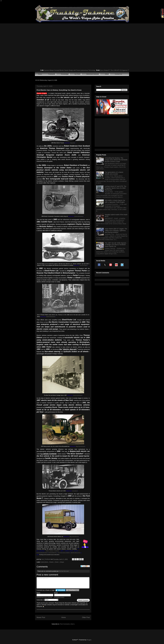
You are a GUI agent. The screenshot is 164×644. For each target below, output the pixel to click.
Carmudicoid (75, 491)
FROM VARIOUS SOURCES (52, 551)
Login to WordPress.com (73, 590)
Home (64, 617)
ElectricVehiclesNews (79, 216)
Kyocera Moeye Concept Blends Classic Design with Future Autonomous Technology (72, 70)
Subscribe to (47, 600)
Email (56, 593)
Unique (62, 562)
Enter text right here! (63, 583)
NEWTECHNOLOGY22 (76, 553)
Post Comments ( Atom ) (67, 624)
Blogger (89, 640)
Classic (52, 562)
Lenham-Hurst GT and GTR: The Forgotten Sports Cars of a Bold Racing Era (116, 162)
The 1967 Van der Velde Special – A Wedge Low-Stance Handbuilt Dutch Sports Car (116, 219)
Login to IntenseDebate (61, 590)
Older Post (86, 617)
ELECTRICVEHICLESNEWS (64, 553)
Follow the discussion (88, 566)
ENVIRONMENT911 (53, 553)
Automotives (45, 562)
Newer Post (41, 617)
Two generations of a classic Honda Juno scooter (114, 147)
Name (38, 593)
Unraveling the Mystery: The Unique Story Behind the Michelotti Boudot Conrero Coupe (116, 134)
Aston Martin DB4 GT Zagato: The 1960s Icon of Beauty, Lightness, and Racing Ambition (116, 204)
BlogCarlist (73, 143)
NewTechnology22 (84, 265)
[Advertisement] (82, 39)
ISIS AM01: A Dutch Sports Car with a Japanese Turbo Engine (115, 175)
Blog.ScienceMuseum (80, 446)
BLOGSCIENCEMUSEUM (42, 553)
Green (57, 562)
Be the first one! (64, 571)
